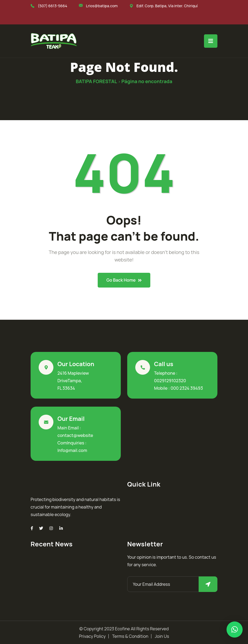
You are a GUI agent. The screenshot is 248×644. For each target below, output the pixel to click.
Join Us (162, 636)
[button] (235, 630)
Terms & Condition (130, 636)
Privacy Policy (92, 636)
